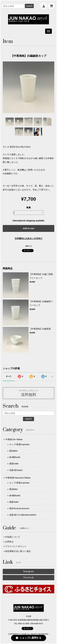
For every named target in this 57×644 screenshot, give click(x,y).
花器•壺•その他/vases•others (23, 515)
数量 (29, 208)
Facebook (29, 578)
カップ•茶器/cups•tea (19, 444)
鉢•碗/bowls (15, 457)
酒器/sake (14, 464)
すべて (9, 376)
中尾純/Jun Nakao (14, 439)
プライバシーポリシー (16, 546)
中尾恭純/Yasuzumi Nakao (18, 478)
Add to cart (29, 228)
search (29, 6)
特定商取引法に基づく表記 (18, 551)
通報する (29, 246)
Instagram (28, 572)
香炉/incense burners (19, 508)
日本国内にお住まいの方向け (29, 238)
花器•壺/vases (16, 470)
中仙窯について (13, 537)
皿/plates (13, 451)
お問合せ (9, 542)
